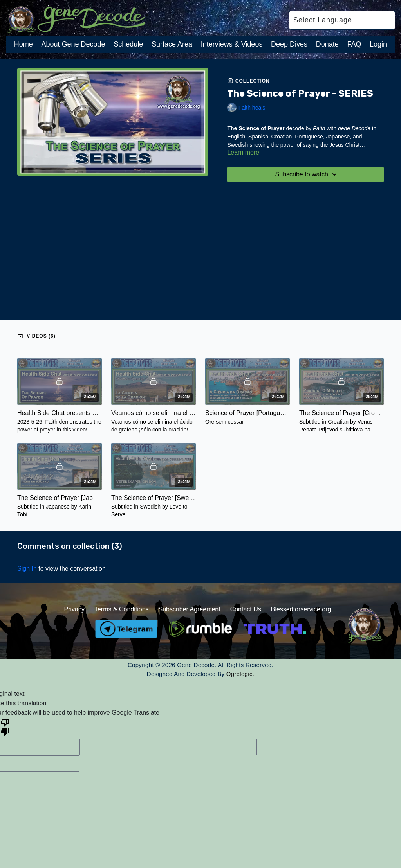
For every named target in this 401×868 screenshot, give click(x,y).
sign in (27, 569)
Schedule (128, 44)
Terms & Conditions (122, 609)
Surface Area (172, 44)
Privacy (74, 609)
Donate (327, 44)
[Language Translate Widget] (342, 20)
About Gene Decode (73, 44)
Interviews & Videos (232, 44)
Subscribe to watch (307, 174)
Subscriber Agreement (189, 609)
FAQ (354, 44)
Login (378, 44)
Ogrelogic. (240, 674)
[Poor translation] (5, 727)
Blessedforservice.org (301, 609)
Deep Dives (289, 44)
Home (23, 44)
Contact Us (246, 609)
